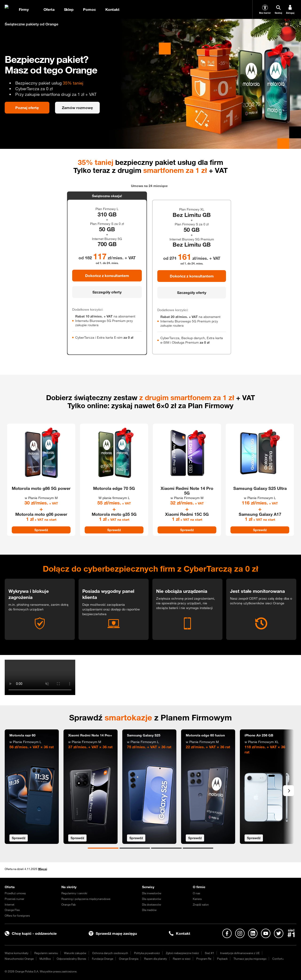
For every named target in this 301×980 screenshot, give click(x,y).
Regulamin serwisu (46, 953)
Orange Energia (129, 959)
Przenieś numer (14, 899)
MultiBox (45, 959)
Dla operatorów (152, 899)
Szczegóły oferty (107, 292)
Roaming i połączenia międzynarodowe (86, 899)
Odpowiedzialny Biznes (71, 959)
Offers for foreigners (17, 915)
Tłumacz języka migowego (250, 959)
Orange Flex (12, 910)
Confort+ (278, 959)
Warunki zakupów (75, 953)
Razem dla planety (156, 959)
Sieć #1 (210, 953)
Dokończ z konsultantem (107, 276)
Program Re (204, 959)
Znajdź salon (201, 904)
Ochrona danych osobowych (110, 953)
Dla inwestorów (152, 893)
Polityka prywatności (147, 953)
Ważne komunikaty (17, 953)
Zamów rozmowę (77, 108)
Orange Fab (69, 904)
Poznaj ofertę (27, 108)
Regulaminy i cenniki (74, 893)
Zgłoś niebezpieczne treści (182, 953)
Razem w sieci (182, 959)
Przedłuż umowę (15, 893)
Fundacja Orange (103, 959)
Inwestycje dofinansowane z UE (240, 953)
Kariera (197, 899)
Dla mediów (149, 910)
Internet (10, 904)
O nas (196, 893)
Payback (222, 959)
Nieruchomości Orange (19, 959)
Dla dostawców (152, 904)
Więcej (43, 869)
